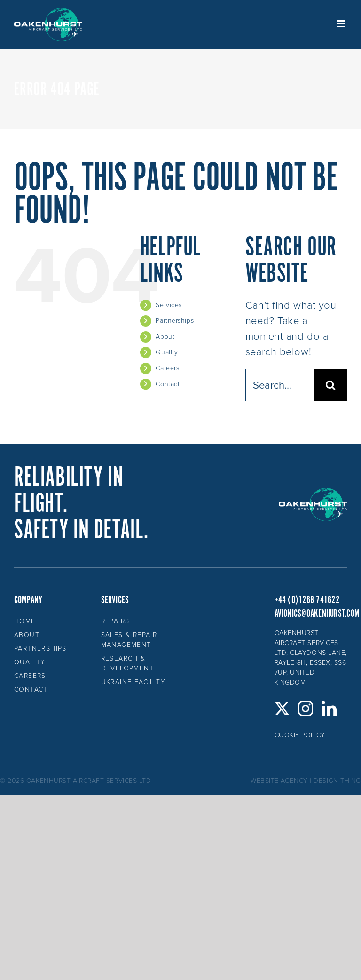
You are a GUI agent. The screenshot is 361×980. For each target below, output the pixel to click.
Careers (167, 368)
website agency (279, 781)
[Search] (331, 385)
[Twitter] (282, 709)
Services (169, 305)
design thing (337, 781)
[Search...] (280, 385)
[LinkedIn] (329, 709)
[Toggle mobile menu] (342, 24)
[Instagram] (306, 709)
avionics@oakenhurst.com (317, 614)
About (165, 337)
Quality (167, 352)
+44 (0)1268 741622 (307, 600)
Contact (168, 384)
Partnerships (175, 321)
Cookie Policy (300, 735)
